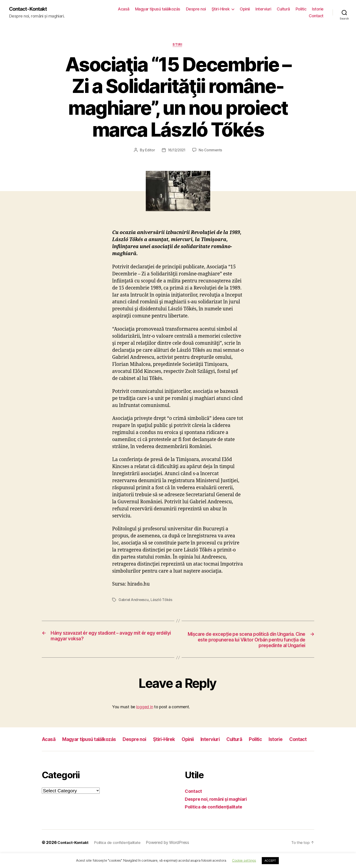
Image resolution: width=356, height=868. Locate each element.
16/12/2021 (177, 151)
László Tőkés (163, 601)
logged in (145, 710)
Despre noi (196, 9)
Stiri (178, 45)
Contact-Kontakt (30, 9)
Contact (316, 16)
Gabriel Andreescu (134, 601)
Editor (149, 151)
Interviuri (263, 9)
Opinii (245, 9)
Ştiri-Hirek (221, 9)
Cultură (283, 9)
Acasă (124, 9)
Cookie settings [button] (244, 860)
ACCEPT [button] (270, 861)
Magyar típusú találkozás (158, 9)
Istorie (318, 9)
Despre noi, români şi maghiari (219, 812)
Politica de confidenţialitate (216, 819)
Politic (301, 9)
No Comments (211, 151)
